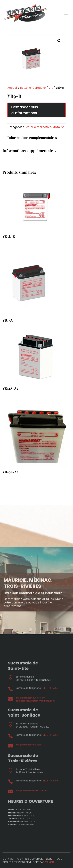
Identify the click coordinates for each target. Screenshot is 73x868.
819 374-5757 (45, 709)
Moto (56, 127)
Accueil (12, 88)
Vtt (51, 88)
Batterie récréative (33, 88)
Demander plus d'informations (25, 110)
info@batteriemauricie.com (33, 716)
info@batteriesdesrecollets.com (34, 774)
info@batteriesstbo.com (31, 745)
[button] (59, 41)
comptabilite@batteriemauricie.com (36, 718)
